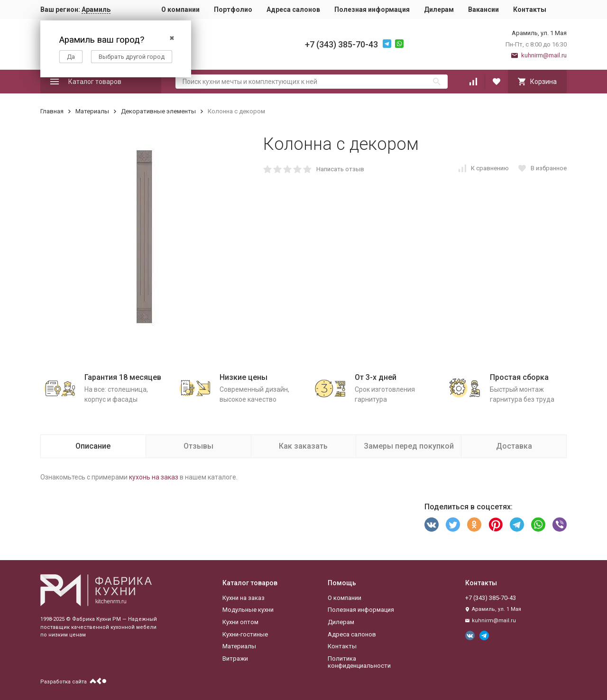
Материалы (92, 111)
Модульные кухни (248, 610)
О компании (180, 9)
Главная (52, 111)
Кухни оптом (240, 622)
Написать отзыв (340, 169)
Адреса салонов (293, 9)
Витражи (235, 659)
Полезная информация (372, 9)
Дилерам (439, 9)
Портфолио (233, 9)
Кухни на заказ (244, 598)
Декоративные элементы (158, 111)
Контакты (530, 9)
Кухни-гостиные (245, 634)
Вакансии (483, 9)
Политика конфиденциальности (359, 662)
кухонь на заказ (154, 477)
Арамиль (96, 9)
